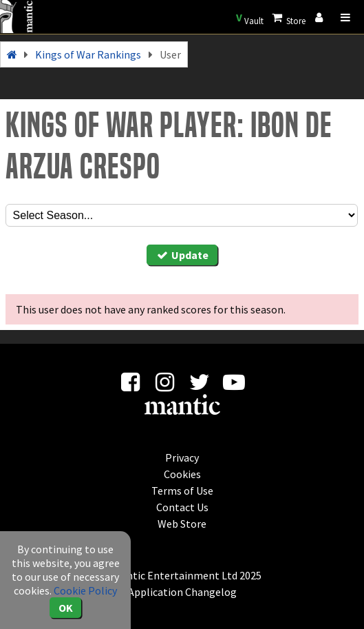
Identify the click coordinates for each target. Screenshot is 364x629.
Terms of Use (182, 491)
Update (182, 255)
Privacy (182, 457)
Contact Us (182, 507)
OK (66, 608)
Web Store (182, 524)
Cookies (182, 474)
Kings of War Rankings (88, 54)
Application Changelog (182, 592)
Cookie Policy (85, 590)
